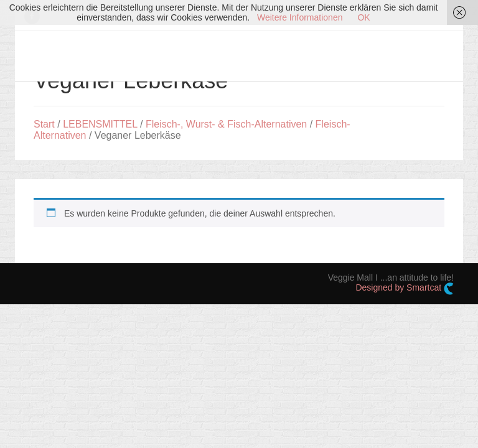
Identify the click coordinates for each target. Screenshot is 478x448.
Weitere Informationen (300, 17)
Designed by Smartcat (405, 289)
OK (363, 17)
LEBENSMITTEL (100, 124)
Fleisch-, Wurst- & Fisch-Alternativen (226, 124)
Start (44, 124)
